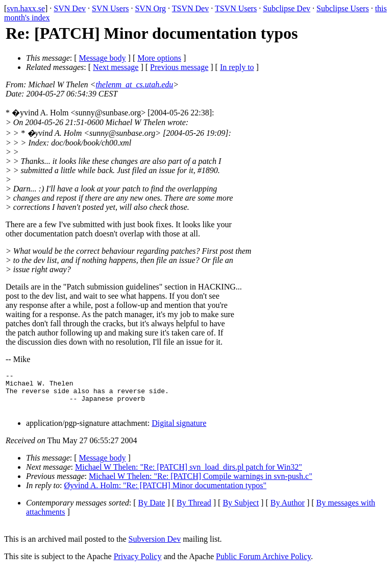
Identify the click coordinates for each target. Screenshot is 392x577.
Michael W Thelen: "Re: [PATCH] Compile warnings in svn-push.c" (201, 484)
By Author (288, 510)
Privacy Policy (138, 564)
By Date (152, 510)
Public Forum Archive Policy (263, 564)
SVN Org (150, 8)
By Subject (241, 510)
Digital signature (179, 431)
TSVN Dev (190, 8)
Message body (103, 58)
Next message (116, 67)
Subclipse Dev (287, 8)
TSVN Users (236, 8)
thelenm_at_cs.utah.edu (134, 85)
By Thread (194, 510)
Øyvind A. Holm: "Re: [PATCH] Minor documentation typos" (165, 493)
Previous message (179, 67)
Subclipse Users (343, 8)
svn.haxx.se (26, 8)
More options (159, 58)
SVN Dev (70, 8)
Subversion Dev (155, 547)
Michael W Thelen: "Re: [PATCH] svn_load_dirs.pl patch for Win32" (189, 475)
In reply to (237, 67)
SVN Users (110, 8)
